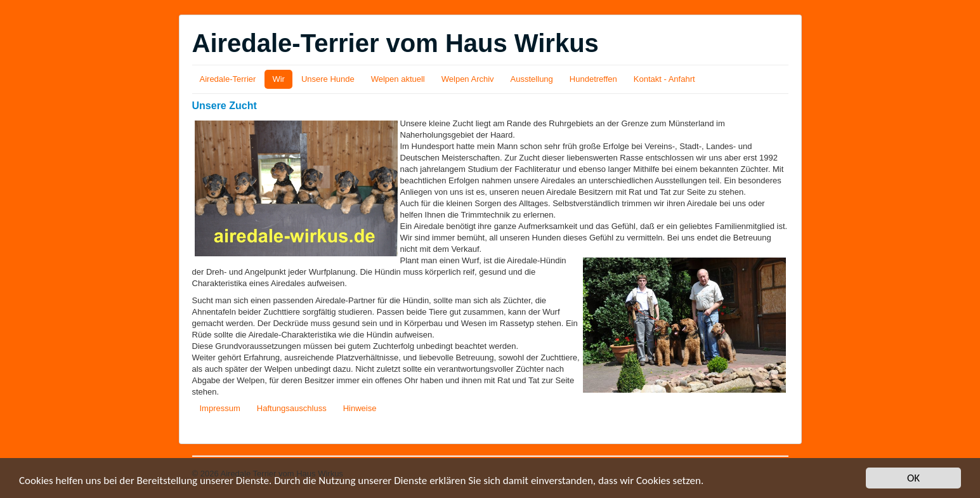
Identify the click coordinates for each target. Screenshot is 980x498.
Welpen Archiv (468, 79)
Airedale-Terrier (228, 79)
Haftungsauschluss (292, 408)
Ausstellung (532, 79)
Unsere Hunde (328, 79)
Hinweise (360, 408)
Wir (278, 79)
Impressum (220, 408)
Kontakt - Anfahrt (664, 79)
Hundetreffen (593, 79)
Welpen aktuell (398, 79)
